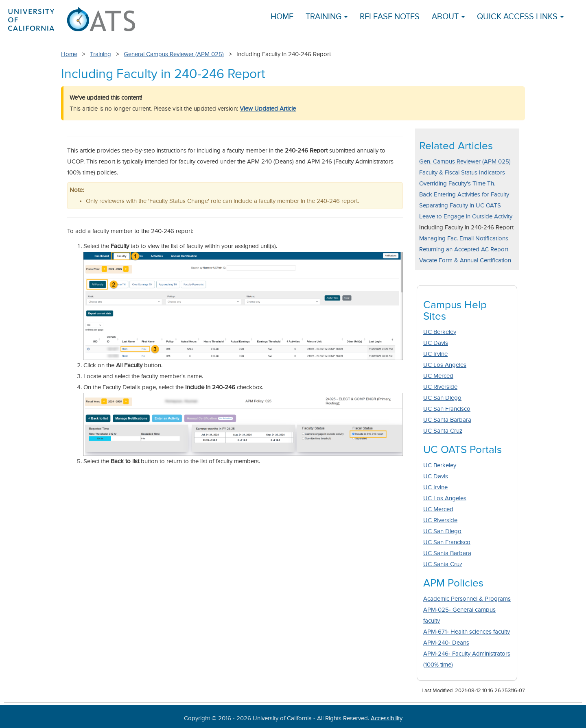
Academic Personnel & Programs (467, 599)
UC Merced (438, 376)
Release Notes (390, 17)
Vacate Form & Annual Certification (465, 260)
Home (282, 17)
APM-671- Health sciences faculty (467, 632)
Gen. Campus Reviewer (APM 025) (465, 162)
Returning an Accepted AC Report (464, 250)
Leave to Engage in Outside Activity (466, 217)
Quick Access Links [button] (520, 17)
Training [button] (327, 17)
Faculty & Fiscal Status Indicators (462, 173)
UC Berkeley (440, 332)
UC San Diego (442, 398)
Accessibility (387, 718)
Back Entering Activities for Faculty (464, 195)
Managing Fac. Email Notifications (464, 239)
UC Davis (436, 343)
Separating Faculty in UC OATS (460, 206)
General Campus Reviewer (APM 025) (174, 54)
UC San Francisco (447, 409)
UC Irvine (435, 354)
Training (101, 54)
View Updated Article (268, 109)
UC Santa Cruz (443, 431)
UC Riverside (440, 387)
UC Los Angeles (445, 365)
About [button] (448, 17)
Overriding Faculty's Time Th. (457, 184)
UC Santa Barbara (447, 420)
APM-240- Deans (446, 643)
